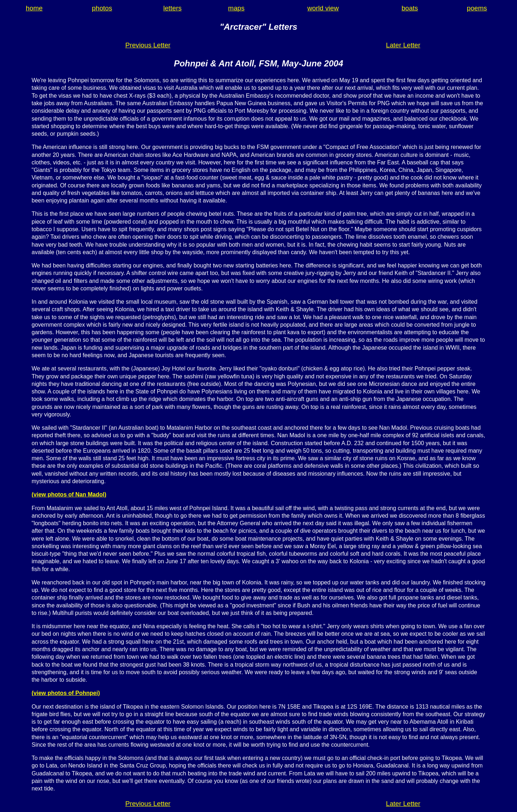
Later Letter (403, 45)
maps (236, 8)
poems (477, 8)
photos (102, 8)
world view (323, 8)
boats (410, 8)
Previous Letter (148, 45)
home (34, 8)
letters (173, 8)
